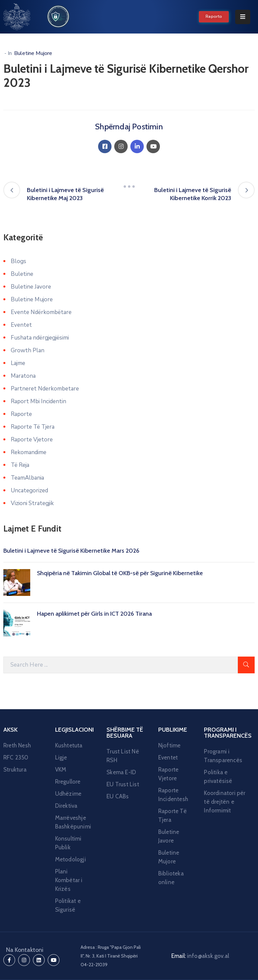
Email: (200, 956)
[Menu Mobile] (243, 17)
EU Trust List (123, 784)
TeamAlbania (27, 478)
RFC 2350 (16, 757)
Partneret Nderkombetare (45, 389)
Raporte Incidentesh (173, 795)
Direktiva (66, 806)
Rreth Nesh (17, 745)
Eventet (21, 325)
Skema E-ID (121, 772)
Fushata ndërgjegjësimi (40, 338)
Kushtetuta (69, 745)
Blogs (18, 261)
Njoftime (169, 745)
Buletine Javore (31, 287)
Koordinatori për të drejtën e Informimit (225, 802)
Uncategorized (29, 491)
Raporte (21, 414)
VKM (61, 770)
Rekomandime (29, 452)
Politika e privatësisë (218, 777)
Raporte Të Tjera (33, 427)
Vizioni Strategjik (32, 503)
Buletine (22, 274)
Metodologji (71, 859)
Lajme (18, 363)
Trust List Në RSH (123, 756)
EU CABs (118, 796)
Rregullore (68, 782)
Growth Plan (28, 350)
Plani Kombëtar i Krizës (69, 880)
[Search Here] (121, 665)
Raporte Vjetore (32, 440)
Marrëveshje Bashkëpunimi (73, 822)
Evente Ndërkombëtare (41, 312)
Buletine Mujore (33, 53)
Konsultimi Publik (68, 843)
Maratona (23, 376)
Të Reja (20, 465)
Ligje (61, 757)
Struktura (15, 770)
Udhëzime (68, 794)
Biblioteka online (171, 878)
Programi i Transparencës (223, 756)
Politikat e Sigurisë (68, 905)
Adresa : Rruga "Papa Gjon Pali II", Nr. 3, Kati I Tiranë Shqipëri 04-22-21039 (111, 956)
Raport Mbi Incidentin (38, 401)
